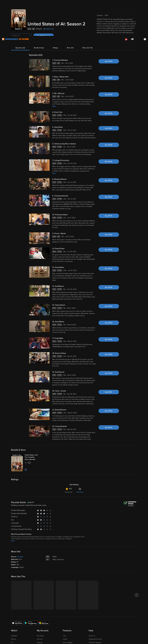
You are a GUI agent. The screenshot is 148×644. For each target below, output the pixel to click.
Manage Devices (43, 603)
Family (65, 596)
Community (69, 449)
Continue (122, 634)
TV (12, 599)
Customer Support (95, 599)
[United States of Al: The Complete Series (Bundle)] (33, 414)
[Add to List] (26, 426)
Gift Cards (66, 606)
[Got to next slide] (137, 552)
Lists (64, 592)
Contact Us (92, 606)
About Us (92, 592)
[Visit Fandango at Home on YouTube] (134, 621)
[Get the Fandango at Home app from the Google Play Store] (31, 580)
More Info (70, 9)
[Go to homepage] (15, 3)
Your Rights (69, 630)
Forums (91, 603)
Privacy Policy (76, 628)
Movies (14, 596)
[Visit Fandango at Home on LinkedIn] (125, 621)
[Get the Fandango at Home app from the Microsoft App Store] (43, 580)
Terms (44, 628)
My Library (40, 592)
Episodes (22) (20, 9)
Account (40, 596)
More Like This (88, 9)
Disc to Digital (68, 599)
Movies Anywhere (69, 603)
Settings (40, 599)
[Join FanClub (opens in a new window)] (126, 3)
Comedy (20, 513)
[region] (74, 634)
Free (13, 603)
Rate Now (80, 449)
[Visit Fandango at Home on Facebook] (130, 621)
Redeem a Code (43, 606)
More (54, 63)
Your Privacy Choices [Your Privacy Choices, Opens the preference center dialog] (105, 634)
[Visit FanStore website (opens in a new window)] (145, 3)
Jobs (90, 616)
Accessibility (93, 613)
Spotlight (14, 592)
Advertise (92, 609)
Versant (20, 628)
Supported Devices (95, 596)
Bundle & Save (39, 9)
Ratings (55, 9)
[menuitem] (139, 3)
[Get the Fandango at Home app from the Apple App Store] (17, 580)
